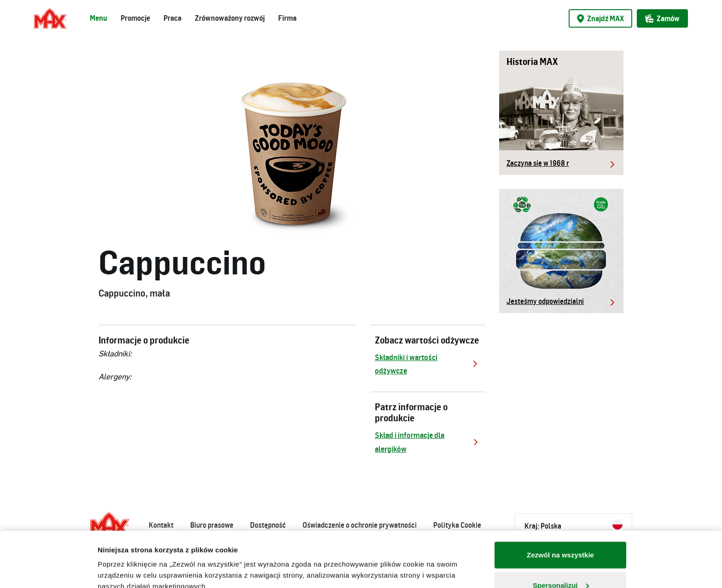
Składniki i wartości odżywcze (428, 364)
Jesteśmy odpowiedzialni (545, 301)
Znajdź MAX (600, 18)
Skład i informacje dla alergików (428, 442)
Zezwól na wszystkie (560, 503)
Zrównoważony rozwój (230, 18)
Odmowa (560, 563)
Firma (287, 18)
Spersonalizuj (561, 533)
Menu (99, 18)
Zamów (662, 18)
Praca (172, 18)
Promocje (135, 18)
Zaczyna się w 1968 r (538, 163)
